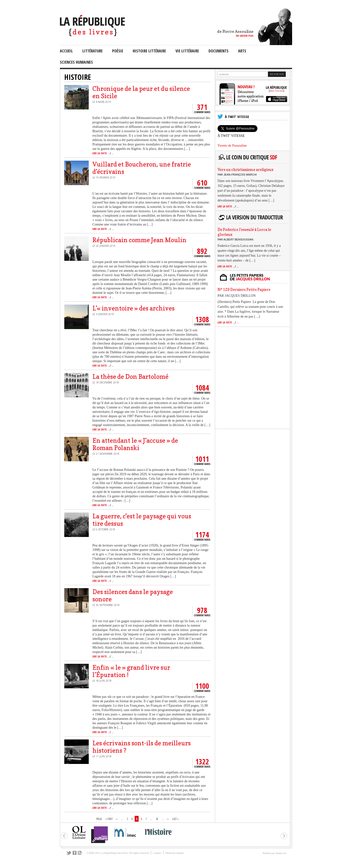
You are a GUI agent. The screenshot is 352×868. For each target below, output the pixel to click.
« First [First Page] (109, 819)
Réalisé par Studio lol (274, 853)
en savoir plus (245, 36)
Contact (157, 853)
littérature (93, 51)
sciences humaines (76, 62)
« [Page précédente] (117, 819)
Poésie (118, 51)
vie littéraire (187, 51)
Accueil (66, 51)
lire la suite (103, 153)
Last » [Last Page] (175, 819)
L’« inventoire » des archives (133, 308)
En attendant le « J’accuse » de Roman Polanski (135, 444)
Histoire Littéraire (149, 51)
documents (219, 51)
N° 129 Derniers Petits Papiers (244, 290)
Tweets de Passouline (232, 146)
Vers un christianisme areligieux (246, 170)
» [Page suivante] (168, 819)
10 (157, 819)
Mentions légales (175, 853)
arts (242, 51)
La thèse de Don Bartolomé (130, 377)
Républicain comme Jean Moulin (139, 240)
